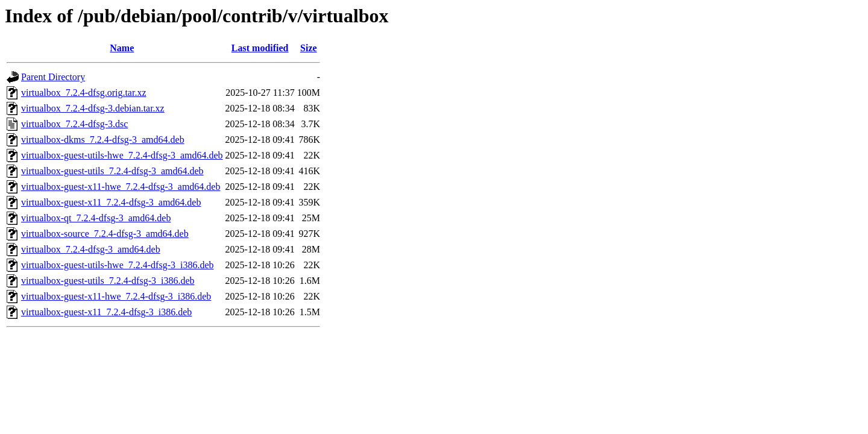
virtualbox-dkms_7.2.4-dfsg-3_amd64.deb (103, 140)
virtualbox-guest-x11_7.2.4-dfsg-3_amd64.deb (111, 202)
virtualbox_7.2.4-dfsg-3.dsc (74, 124)
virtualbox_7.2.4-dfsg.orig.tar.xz (84, 93)
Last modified (260, 48)
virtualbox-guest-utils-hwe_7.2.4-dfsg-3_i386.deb (118, 265)
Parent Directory (53, 77)
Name (122, 48)
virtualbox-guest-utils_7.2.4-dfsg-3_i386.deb (108, 281)
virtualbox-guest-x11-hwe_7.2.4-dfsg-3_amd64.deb (121, 187)
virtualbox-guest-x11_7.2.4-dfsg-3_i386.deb (106, 312)
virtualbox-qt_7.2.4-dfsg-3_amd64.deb (96, 218)
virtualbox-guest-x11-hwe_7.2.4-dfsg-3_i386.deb (116, 296)
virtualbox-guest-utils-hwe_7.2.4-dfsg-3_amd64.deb (122, 155)
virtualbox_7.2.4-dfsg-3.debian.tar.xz (93, 108)
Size (309, 48)
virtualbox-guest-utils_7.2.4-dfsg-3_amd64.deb (112, 171)
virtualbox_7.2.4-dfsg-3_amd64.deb (91, 249)
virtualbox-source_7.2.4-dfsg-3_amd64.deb (105, 234)
